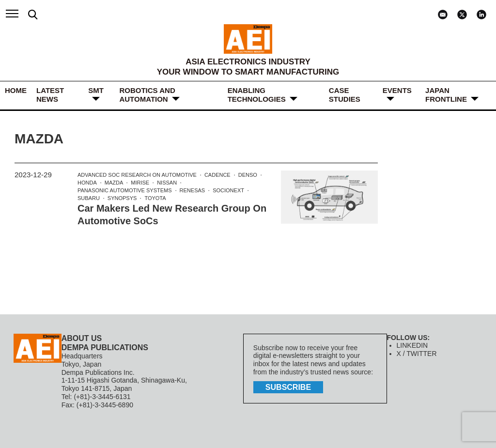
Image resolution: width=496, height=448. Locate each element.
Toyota (155, 198)
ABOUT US (82, 338)
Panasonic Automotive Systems (125, 190)
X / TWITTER (417, 354)
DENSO (248, 175)
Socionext (228, 190)
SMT (96, 90)
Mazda (114, 183)
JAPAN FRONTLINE (446, 95)
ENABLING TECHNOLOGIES (257, 95)
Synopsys (122, 198)
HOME (16, 90)
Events (397, 90)
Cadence (217, 175)
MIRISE (140, 183)
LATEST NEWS (50, 95)
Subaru (89, 198)
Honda (87, 183)
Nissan (167, 183)
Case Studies (345, 95)
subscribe (288, 387)
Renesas (193, 190)
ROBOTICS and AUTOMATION (147, 95)
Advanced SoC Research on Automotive (137, 175)
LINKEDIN (412, 345)
